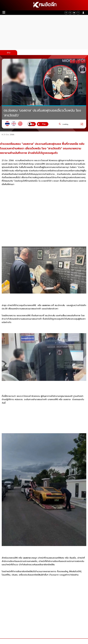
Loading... (66, 124)
